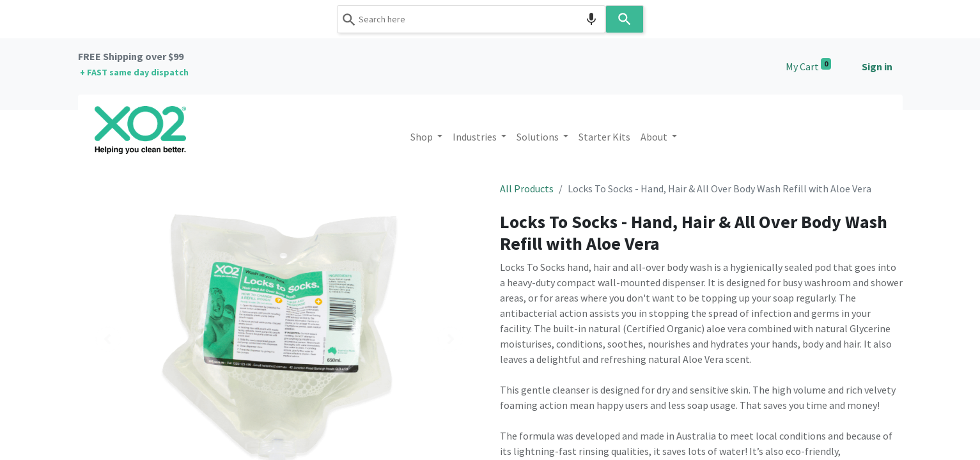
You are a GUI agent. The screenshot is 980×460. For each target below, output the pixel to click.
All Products (527, 188)
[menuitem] (604, 137)
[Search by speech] (591, 19)
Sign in (877, 66)
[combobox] (471, 19)
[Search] (625, 19)
